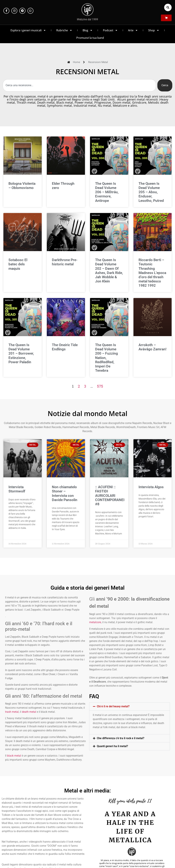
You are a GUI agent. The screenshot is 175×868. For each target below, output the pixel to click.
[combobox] (79, 85)
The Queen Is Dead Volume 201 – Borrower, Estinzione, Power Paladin (21, 353)
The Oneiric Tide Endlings (65, 347)
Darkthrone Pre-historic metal (65, 262)
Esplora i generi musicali (28, 30)
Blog (88, 30)
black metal (14, 756)
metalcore (95, 622)
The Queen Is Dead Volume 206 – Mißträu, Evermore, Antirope (107, 192)
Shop (154, 30)
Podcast (110, 30)
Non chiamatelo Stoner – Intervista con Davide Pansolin (65, 493)
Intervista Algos (151, 487)
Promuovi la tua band (90, 38)
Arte (133, 30)
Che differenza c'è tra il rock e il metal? (121, 738)
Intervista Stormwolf (17, 489)
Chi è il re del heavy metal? (113, 706)
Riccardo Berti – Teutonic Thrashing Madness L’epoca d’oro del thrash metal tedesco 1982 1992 (152, 273)
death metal (29, 712)
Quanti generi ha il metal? (112, 746)
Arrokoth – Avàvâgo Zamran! (153, 347)
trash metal (12, 712)
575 (100, 386)
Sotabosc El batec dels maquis (18, 264)
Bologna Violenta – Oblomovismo (22, 186)
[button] (168, 7)
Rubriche (64, 30)
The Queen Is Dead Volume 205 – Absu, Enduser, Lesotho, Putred (151, 192)
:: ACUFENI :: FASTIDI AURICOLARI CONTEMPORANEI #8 (110, 496)
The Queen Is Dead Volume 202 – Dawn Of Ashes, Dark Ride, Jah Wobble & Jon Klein (109, 271)
